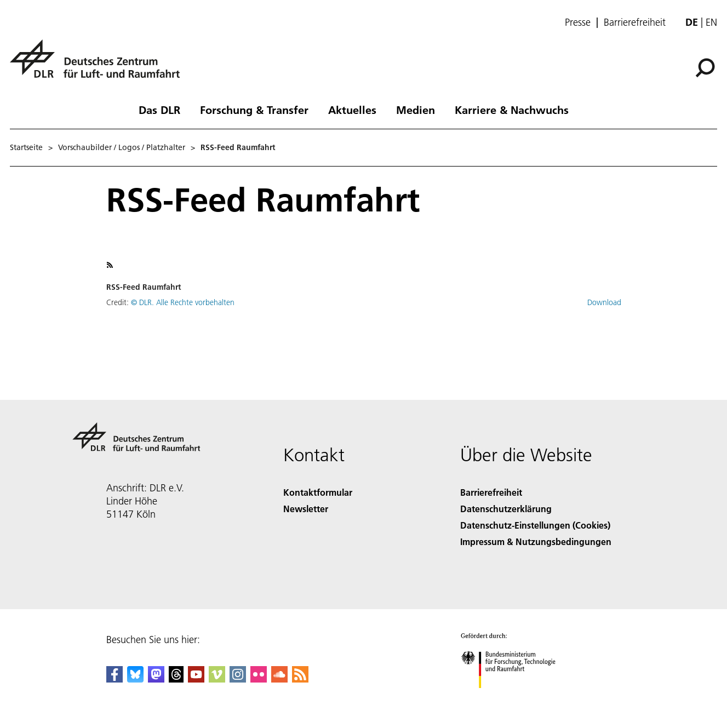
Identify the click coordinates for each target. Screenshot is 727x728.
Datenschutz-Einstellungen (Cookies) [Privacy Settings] (535, 525)
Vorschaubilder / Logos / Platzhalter (122, 147)
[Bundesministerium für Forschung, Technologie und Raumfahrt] (514, 698)
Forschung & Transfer (254, 110)
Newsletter (306, 509)
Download (604, 302)
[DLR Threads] (176, 679)
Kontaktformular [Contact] (318, 492)
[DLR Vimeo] (217, 679)
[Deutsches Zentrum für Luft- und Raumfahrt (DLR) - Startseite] (99, 65)
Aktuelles (352, 110)
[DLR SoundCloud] (279, 679)
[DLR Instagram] (238, 679)
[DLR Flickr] (259, 679)
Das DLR (159, 110)
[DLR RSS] (300, 679)
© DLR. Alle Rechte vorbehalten (183, 302)
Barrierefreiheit (635, 22)
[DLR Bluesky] (135, 679)
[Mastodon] (156, 679)
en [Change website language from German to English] (711, 22)
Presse (578, 22)
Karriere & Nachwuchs (512, 110)
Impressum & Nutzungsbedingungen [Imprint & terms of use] (536, 541)
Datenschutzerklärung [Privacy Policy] (506, 509)
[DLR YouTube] (196, 679)
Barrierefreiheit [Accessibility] (491, 492)
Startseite (26, 147)
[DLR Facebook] (115, 679)
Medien (416, 110)
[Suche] (705, 68)
